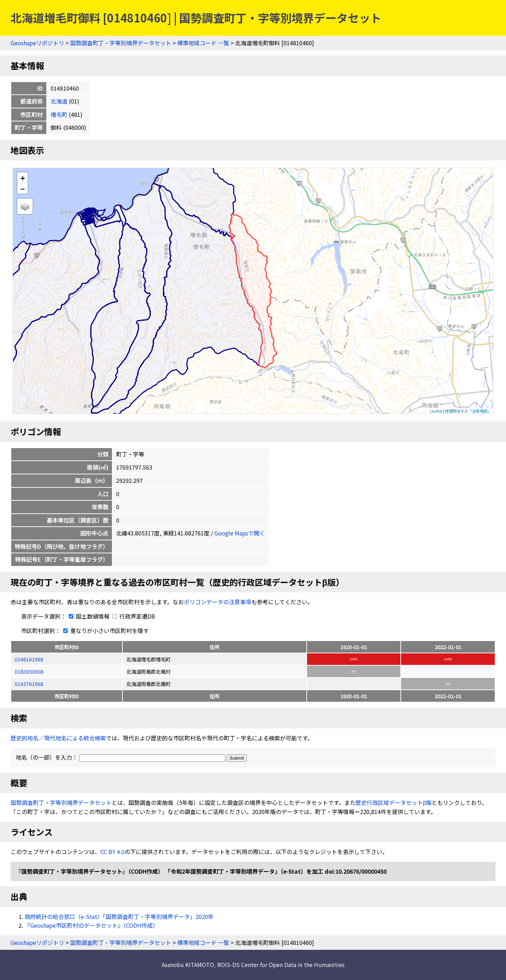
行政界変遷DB (134, 616)
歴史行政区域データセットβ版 (394, 802)
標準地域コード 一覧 (203, 43)
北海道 (59, 101)
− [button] (23, 188)
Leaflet (436, 411)
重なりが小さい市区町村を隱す (105, 631)
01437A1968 (29, 684)
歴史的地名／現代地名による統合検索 (58, 738)
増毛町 (59, 114)
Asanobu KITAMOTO (188, 965)
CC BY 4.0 (112, 852)
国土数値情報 (88, 616)
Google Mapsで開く (240, 533)
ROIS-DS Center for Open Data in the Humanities (281, 965)
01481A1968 (29, 659)
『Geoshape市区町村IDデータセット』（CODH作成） (91, 925)
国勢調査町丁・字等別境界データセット (121, 43)
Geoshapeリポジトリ (37, 43)
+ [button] (23, 178)
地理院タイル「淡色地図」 (468, 411)
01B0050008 (29, 671)
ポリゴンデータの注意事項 (218, 602)
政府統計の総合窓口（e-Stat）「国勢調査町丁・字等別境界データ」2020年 (119, 916)
